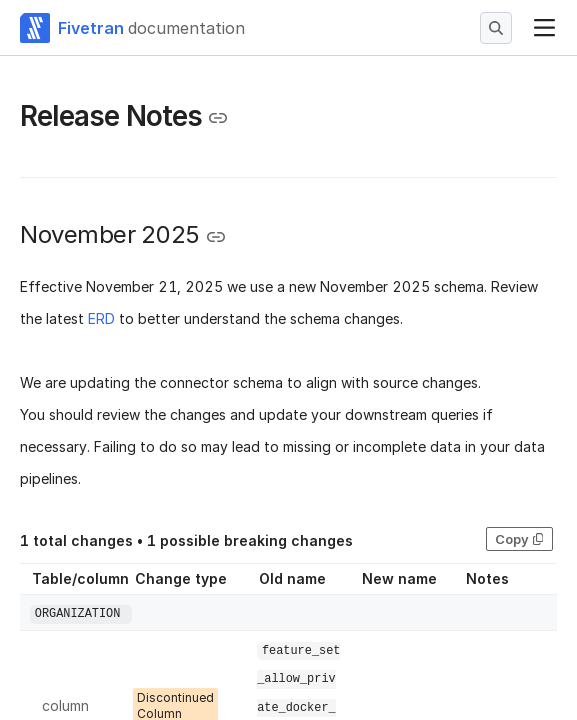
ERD (101, 318)
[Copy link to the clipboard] (218, 118)
